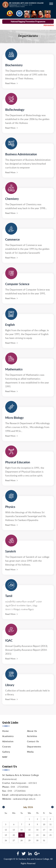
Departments (34, 747)
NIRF (5, 757)
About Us (32, 731)
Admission (8, 741)
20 (14, 835)
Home (6, 731)
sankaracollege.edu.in (24, 799)
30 (37, 840)
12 (6, 830)
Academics (8, 736)
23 (37, 835)
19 (6, 835)
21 (22, 835)
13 (14, 830)
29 (29, 840)
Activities (32, 736)
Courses (7, 747)
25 (50, 835)
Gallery (6, 752)
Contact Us (33, 741)
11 (50, 824)
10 (44, 824)
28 (22, 840)
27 (14, 840)
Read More (10, 83)
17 (44, 830)
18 (50, 830)
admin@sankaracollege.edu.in (25, 795)
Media (30, 752)
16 (37, 830)
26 (6, 840)
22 (29, 835)
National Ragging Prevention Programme (28, 22)
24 (44, 835)
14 (22, 830)
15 (29, 830)
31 (44, 840)
